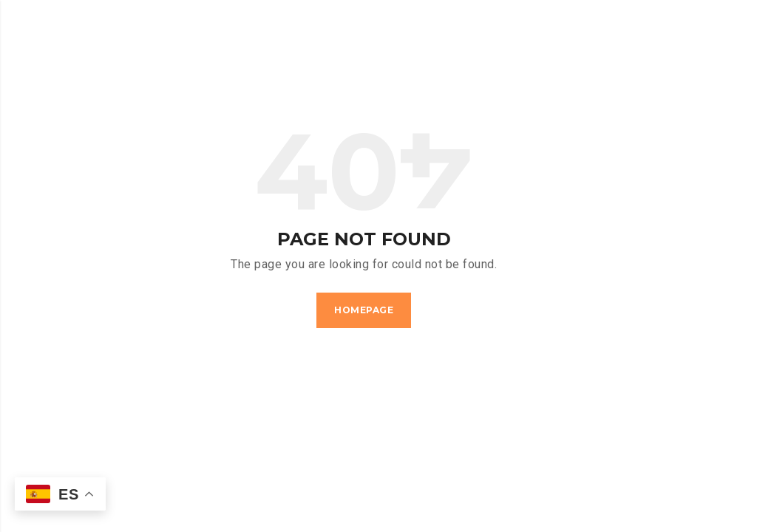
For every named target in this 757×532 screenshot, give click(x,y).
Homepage (364, 310)
